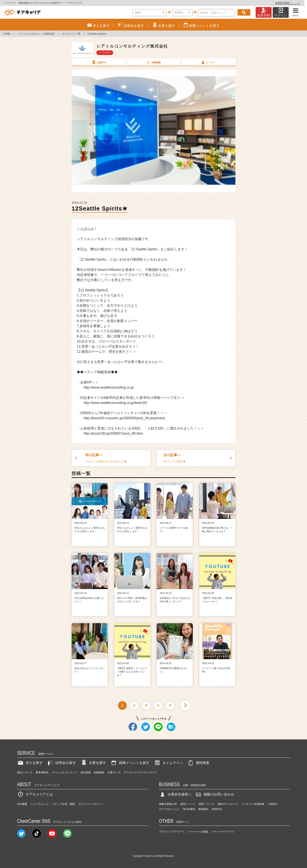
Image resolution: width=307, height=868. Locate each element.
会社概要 (22, 804)
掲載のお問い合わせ (214, 794)
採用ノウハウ (206, 804)
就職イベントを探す (130, 763)
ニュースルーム (39, 804)
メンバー (208, 62)
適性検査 (198, 763)
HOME (7, 34)
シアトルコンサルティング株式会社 (36, 34)
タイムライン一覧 (71, 34)
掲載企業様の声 (168, 804)
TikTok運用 (189, 809)
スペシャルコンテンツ (65, 772)
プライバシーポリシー (91, 804)
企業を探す (93, 763)
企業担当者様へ (290, 3)
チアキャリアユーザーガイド (140, 772)
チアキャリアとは (35, 794)
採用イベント (188, 804)
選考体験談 (42, 772)
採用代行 (217, 809)
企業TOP (99, 62)
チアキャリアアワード (172, 832)
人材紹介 (272, 804)
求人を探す (30, 763)
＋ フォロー (105, 52)
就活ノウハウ (25, 772)
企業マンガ (114, 772)
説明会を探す (61, 763)
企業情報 (153, 62)
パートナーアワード (223, 832)
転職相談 (99, 772)
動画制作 (204, 809)
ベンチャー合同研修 (253, 804)
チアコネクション (169, 809)
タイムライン (168, 763)
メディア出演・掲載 (63, 804)
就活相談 (86, 772)
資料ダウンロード (228, 804)
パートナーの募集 (198, 832)
